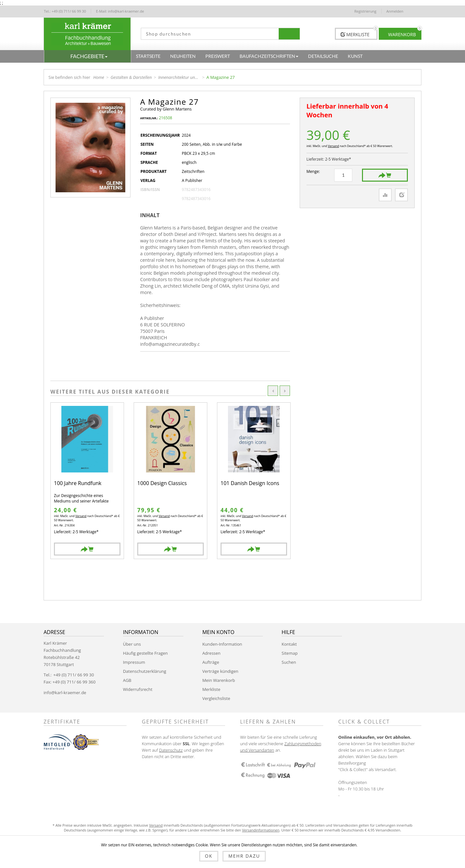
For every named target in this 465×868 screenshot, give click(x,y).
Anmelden (395, 11)
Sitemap (290, 653)
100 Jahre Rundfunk (78, 484)
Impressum (134, 662)
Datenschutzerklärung (145, 671)
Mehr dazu (244, 856)
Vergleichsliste (216, 698)
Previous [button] (273, 391)
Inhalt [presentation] (150, 215)
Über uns (132, 644)
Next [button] (285, 391)
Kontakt (289, 644)
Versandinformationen (261, 830)
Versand (333, 146)
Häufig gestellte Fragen (145, 653)
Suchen (289, 662)
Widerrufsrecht (138, 689)
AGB (127, 680)
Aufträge (211, 662)
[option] (87, 481)
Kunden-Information (222, 644)
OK (209, 856)
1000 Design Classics (162, 484)
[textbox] (208, 34)
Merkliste (211, 689)
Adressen (211, 653)
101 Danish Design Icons (250, 484)
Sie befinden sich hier (69, 77)
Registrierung (365, 11)
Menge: (313, 171)
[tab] (152, 215)
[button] (88, 56)
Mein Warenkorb (218, 680)
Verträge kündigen (220, 671)
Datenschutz (171, 750)
